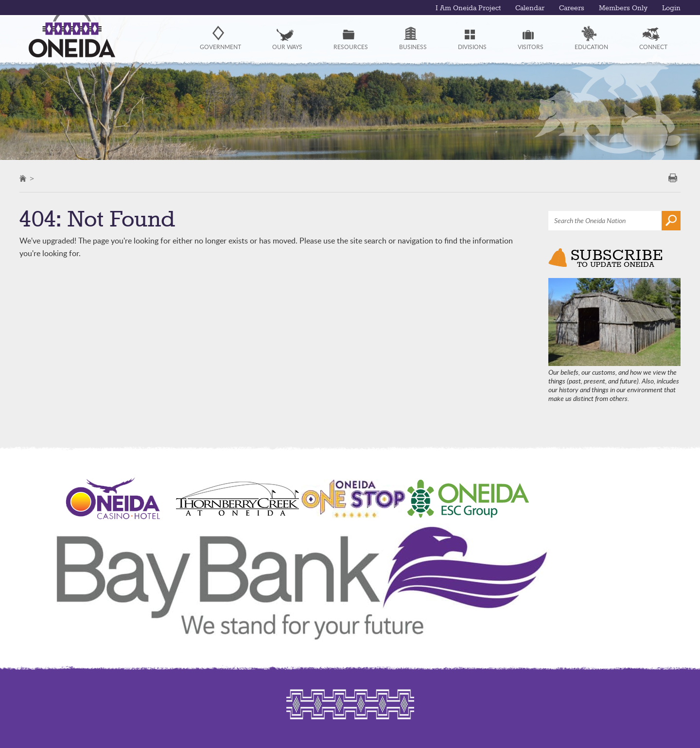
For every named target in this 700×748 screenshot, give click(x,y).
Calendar (530, 8)
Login (671, 8)
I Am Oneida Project (468, 8)
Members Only (623, 8)
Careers (572, 8)
